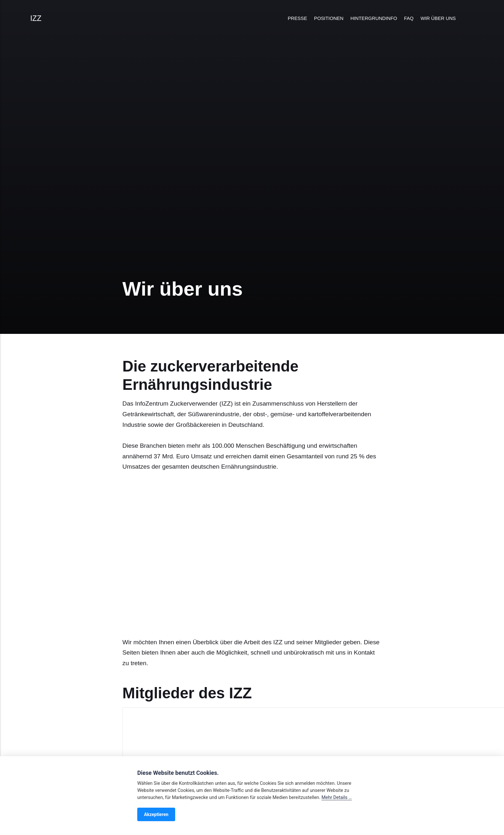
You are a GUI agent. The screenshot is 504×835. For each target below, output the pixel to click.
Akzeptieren (156, 814)
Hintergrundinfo (374, 18)
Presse (297, 18)
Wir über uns (438, 18)
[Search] (470, 18)
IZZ (36, 18)
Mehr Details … (337, 798)
